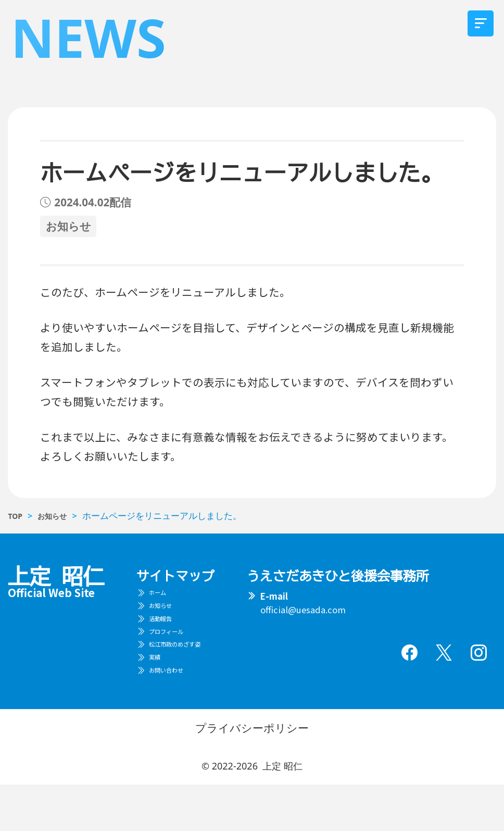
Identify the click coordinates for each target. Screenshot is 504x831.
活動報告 (168, 638)
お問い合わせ (177, 714)
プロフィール (177, 656)
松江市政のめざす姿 (190, 676)
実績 (159, 695)
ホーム (163, 599)
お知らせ (168, 618)
